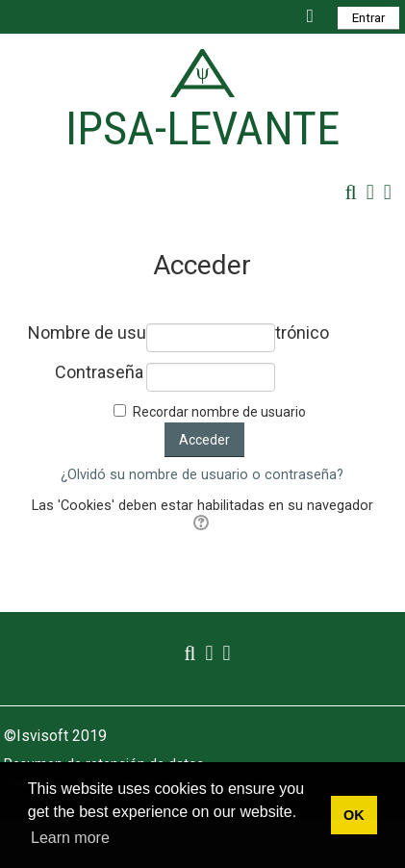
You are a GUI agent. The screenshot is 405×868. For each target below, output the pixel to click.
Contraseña (99, 372)
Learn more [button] (70, 838)
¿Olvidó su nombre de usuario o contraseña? (202, 475)
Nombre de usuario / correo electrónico (86, 333)
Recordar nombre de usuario (219, 412)
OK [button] (354, 815)
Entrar (368, 18)
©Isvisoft (38, 736)
